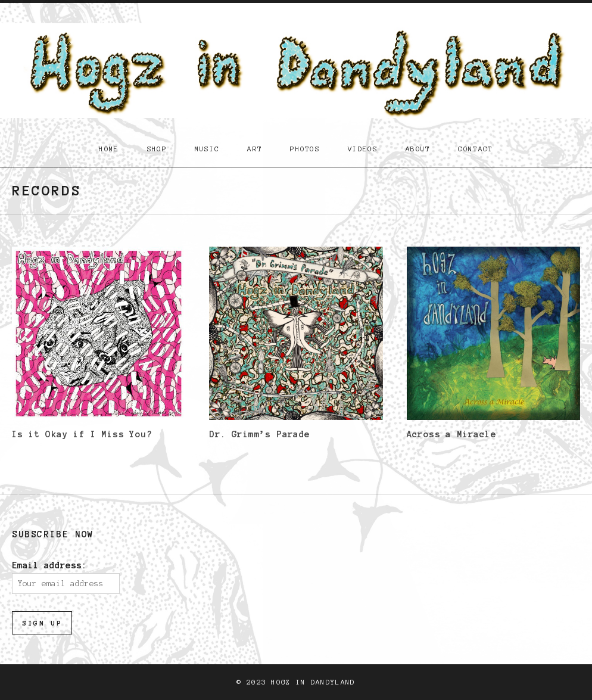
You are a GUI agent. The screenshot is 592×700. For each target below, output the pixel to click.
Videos (363, 149)
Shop (157, 149)
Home (109, 149)
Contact (475, 149)
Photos (305, 149)
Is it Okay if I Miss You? (82, 434)
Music (207, 149)
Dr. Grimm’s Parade (259, 434)
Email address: (49, 565)
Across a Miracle (451, 434)
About (418, 149)
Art (255, 149)
